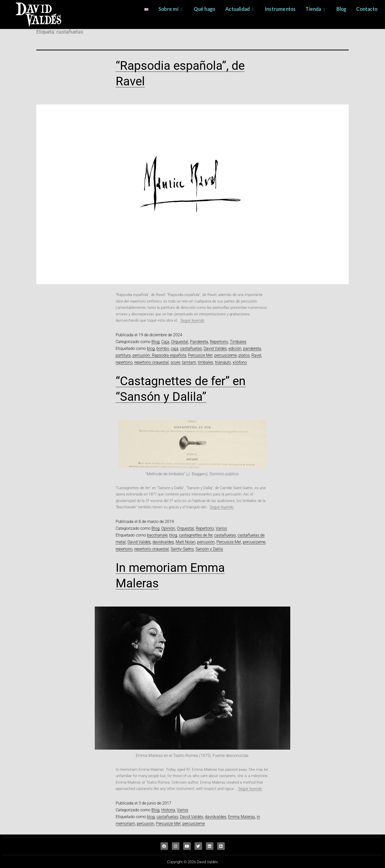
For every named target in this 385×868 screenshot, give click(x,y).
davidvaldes (163, 542)
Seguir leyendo (192, 320)
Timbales (238, 342)
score (175, 362)
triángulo (223, 362)
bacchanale (157, 535)
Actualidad (240, 9)
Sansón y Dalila (209, 549)
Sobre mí (171, 9)
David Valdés (215, 348)
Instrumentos (280, 9)
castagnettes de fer (196, 535)
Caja (165, 342)
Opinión (168, 528)
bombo (163, 348)
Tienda (316, 9)
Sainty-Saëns (182, 549)
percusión (206, 542)
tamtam (189, 362)
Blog (341, 9)
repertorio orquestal (152, 362)
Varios (221, 528)
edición (235, 348)
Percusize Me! (200, 355)
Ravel (256, 355)
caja (175, 348)
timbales (205, 362)
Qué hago (205, 9)
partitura (123, 355)
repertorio (124, 362)
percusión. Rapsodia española (159, 355)
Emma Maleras (242, 817)
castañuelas (191, 348)
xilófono (240, 362)
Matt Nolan (186, 542)
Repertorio (219, 342)
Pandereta (199, 342)
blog (151, 348)
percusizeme (226, 355)
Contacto (367, 9)
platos (244, 355)
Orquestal (180, 342)
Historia (168, 810)
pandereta (252, 348)
